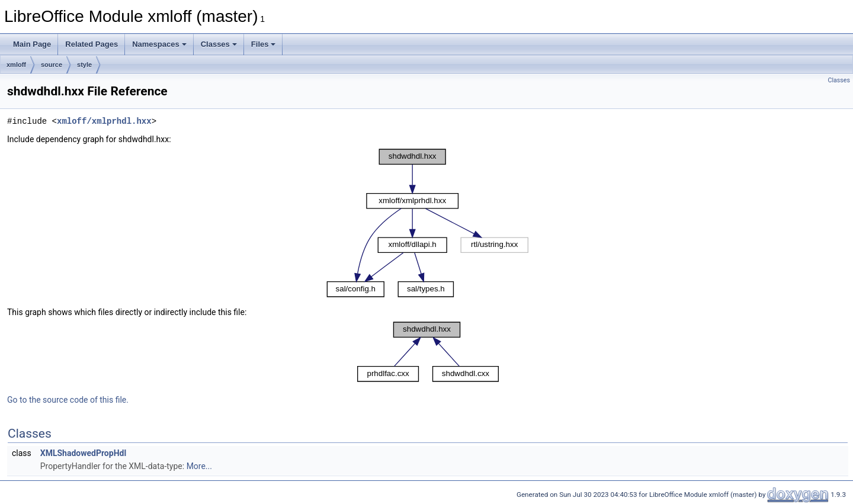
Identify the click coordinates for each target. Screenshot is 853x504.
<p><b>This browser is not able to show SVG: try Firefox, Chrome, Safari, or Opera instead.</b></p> (428, 223)
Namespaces (159, 44)
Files (264, 44)
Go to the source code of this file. (68, 400)
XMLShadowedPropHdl (83, 453)
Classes (219, 44)
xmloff (16, 65)
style (84, 65)
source (52, 65)
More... (199, 466)
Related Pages (92, 44)
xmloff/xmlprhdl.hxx (104, 121)
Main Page (32, 44)
